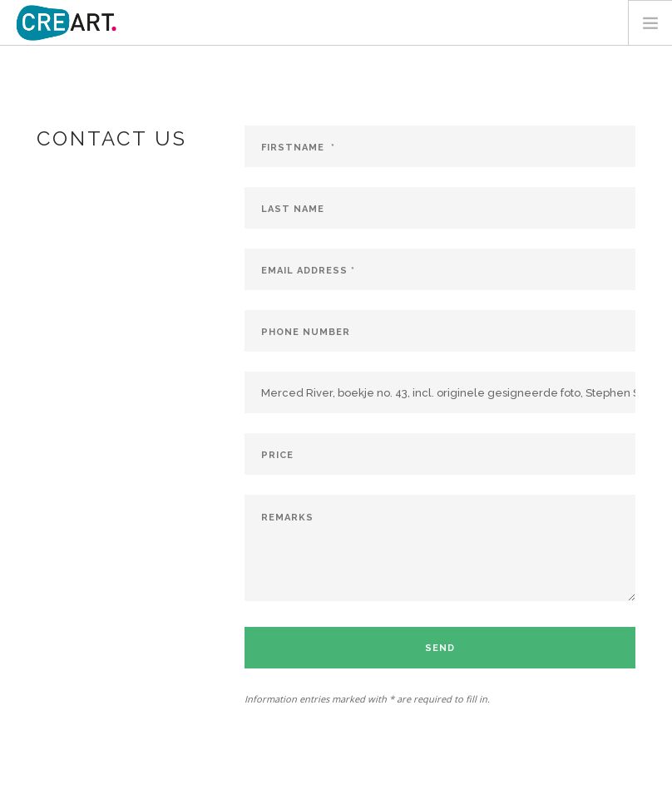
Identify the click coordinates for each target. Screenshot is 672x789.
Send (440, 648)
